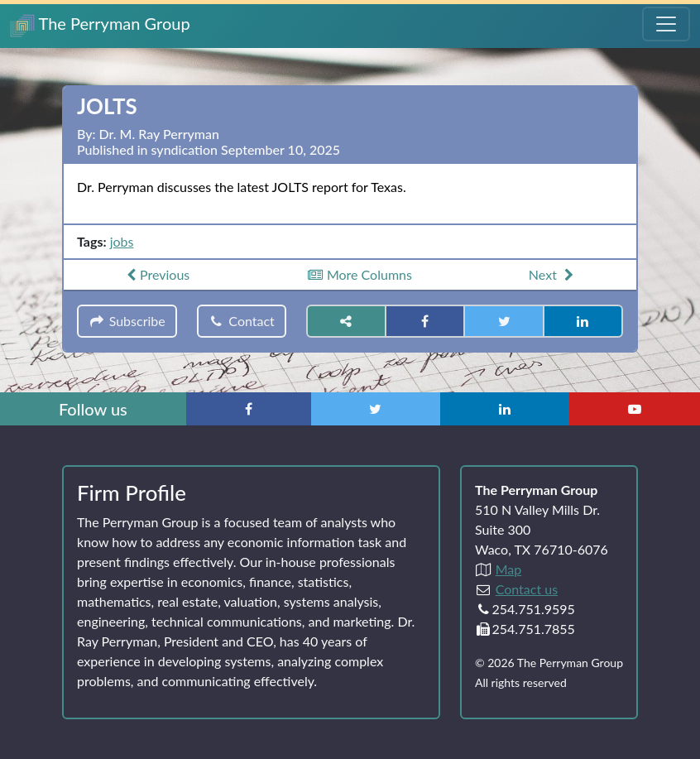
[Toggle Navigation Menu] (666, 24)
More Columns (359, 274)
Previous (156, 274)
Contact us (527, 589)
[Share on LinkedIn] (583, 321)
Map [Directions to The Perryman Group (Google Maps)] (509, 569)
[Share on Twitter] (503, 321)
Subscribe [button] (127, 321)
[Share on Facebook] (425, 321)
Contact (242, 321)
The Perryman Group (100, 25)
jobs (122, 241)
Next (553, 274)
